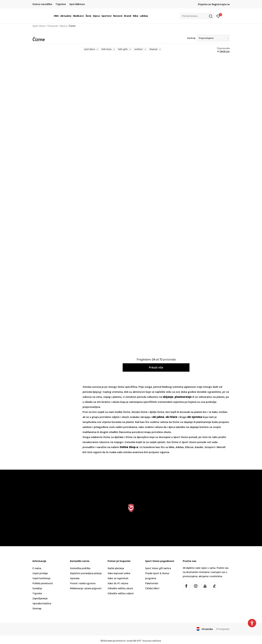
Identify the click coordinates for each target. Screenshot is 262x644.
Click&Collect (152, 588)
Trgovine (37, 593)
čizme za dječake (113, 437)
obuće (126, 417)
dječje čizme (157, 412)
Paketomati (152, 583)
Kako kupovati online (119, 573)
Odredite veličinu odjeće (121, 593)
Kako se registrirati (118, 578)
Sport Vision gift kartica (158, 568)
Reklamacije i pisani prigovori (86, 588)
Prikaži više (156, 367)
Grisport (210, 447)
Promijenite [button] (223, 629)
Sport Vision (39, 26)
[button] (197, 16)
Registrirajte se (221, 4)
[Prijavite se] (218, 16)
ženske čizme (140, 412)
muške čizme (122, 412)
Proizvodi (52, 26)
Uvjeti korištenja (41, 578)
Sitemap (37, 608)
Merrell (221, 447)
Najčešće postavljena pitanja (86, 573)
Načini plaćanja (116, 568)
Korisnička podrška (80, 568)
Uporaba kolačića (42, 603)
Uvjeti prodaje (40, 573)
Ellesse (189, 447)
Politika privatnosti (43, 583)
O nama (37, 568)
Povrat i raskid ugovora (83, 583)
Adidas (180, 447)
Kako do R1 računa (118, 583)
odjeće (116, 417)
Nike (172, 447)
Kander (199, 447)
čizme (176, 422)
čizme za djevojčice (137, 437)
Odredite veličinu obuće (120, 588)
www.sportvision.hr (117, 641)
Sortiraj (191, 38)
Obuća (63, 26)
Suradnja (37, 588)
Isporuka (75, 578)
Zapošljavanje (40, 598)
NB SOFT (137, 641)
